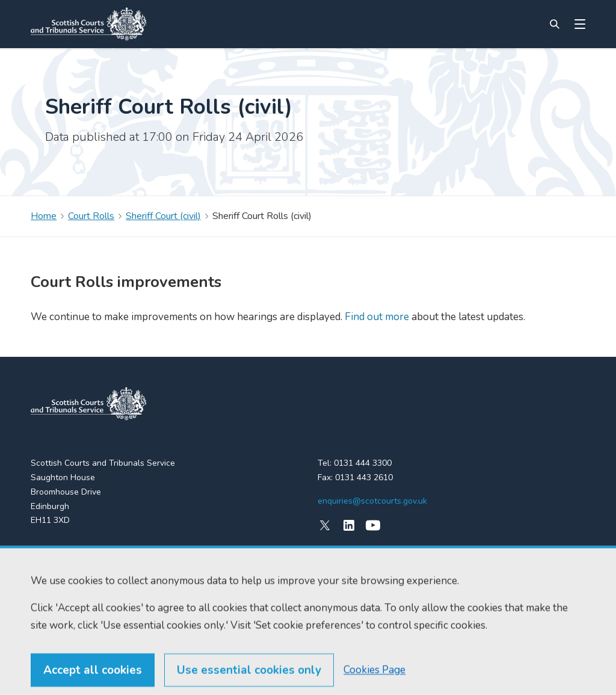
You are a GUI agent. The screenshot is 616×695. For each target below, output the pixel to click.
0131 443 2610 (364, 477)
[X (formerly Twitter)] (325, 525)
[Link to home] (88, 24)
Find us (44, 571)
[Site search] (555, 24)
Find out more (376, 317)
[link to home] (88, 404)
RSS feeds (51, 592)
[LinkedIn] (349, 525)
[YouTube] (373, 525)
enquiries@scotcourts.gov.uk (372, 501)
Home (44, 216)
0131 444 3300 (363, 463)
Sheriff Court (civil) (163, 216)
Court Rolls (91, 216)
